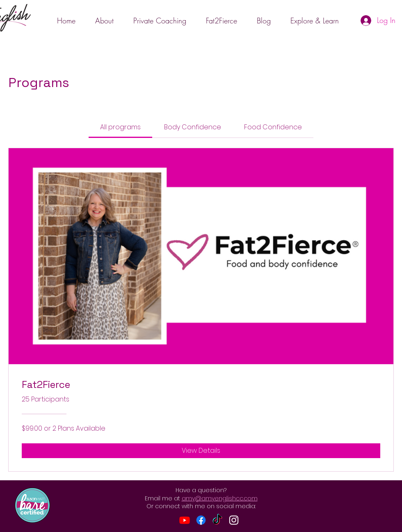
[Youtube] (185, 520)
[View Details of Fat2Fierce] (201, 451)
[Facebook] (201, 520)
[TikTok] (217, 520)
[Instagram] (234, 520)
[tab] (120, 127)
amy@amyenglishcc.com (220, 498)
